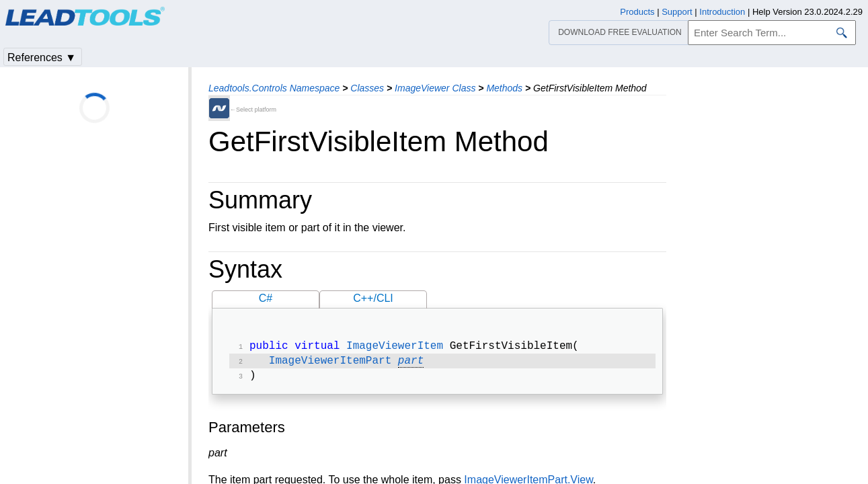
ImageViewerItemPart (330, 364)
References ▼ (42, 57)
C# (266, 298)
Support (677, 12)
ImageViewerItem (395, 348)
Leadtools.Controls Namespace (274, 88)
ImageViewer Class (435, 88)
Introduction (722, 12)
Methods (504, 88)
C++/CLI (373, 298)
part (411, 364)
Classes (367, 88)
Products (637, 12)
